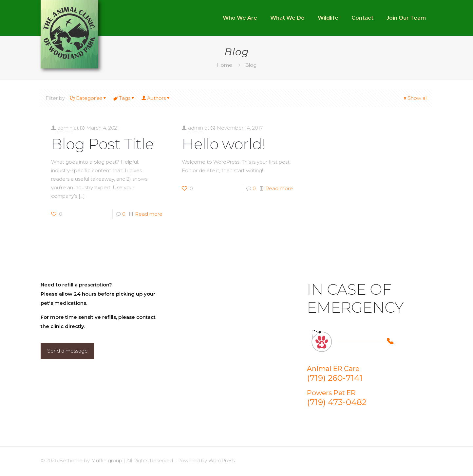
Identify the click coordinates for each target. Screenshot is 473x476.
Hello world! (224, 144)
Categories (88, 98)
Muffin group (107, 460)
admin (65, 128)
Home (224, 65)
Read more (149, 214)
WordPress (221, 460)
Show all (415, 98)
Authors (156, 98)
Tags (124, 98)
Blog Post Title (102, 144)
